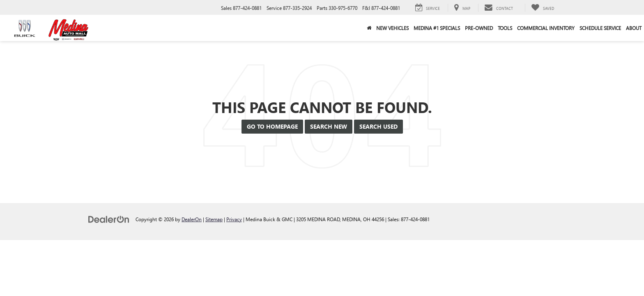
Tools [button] (505, 28)
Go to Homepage (272, 126)
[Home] (369, 28)
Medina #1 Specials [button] (437, 28)
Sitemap (214, 219)
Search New (329, 126)
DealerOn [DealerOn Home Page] (192, 219)
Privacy (234, 219)
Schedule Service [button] (600, 28)
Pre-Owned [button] (479, 28)
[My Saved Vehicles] (543, 8)
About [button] (634, 28)
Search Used (378, 126)
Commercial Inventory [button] (546, 28)
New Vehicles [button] (392, 28)
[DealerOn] (109, 219)
